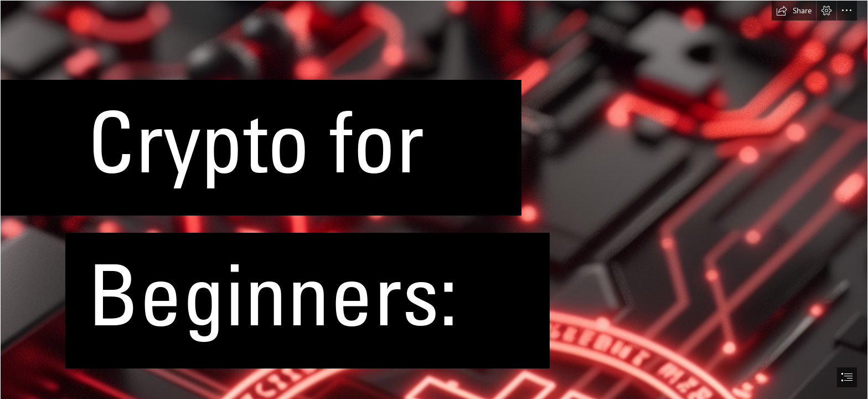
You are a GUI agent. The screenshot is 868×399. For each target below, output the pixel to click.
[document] (434, 199)
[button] (794, 11)
